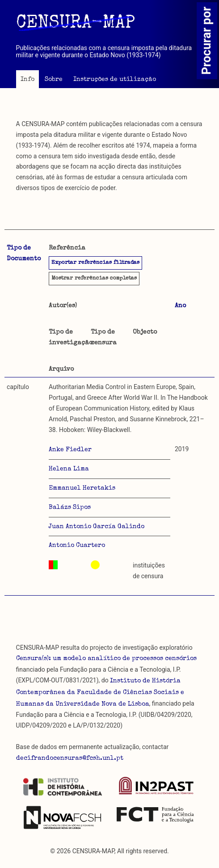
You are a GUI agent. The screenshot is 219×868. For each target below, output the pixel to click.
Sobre (54, 80)
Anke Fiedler (70, 450)
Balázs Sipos (70, 508)
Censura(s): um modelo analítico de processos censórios (106, 659)
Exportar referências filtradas (95, 263)
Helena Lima (69, 469)
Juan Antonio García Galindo (97, 527)
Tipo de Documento (24, 254)
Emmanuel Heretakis (82, 488)
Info (27, 80)
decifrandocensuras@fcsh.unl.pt (70, 758)
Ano (180, 306)
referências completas (94, 279)
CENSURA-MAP (76, 24)
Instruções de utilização (115, 80)
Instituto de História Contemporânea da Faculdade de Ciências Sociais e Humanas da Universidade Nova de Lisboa (100, 693)
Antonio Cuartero (77, 546)
